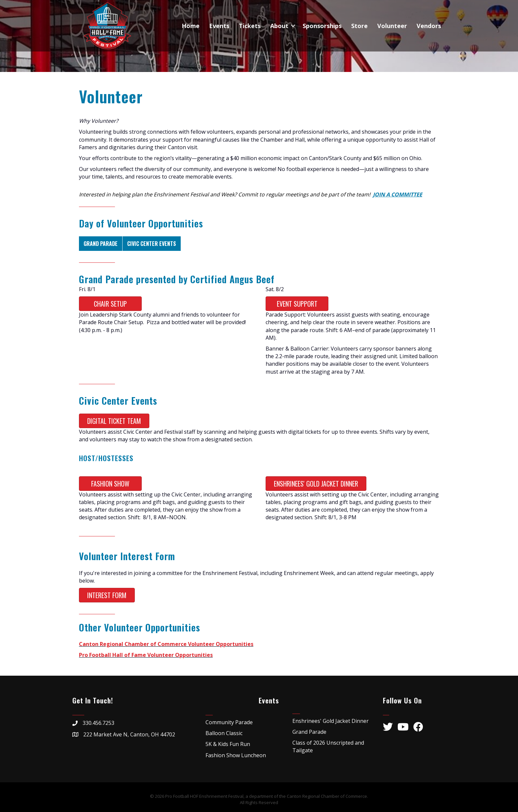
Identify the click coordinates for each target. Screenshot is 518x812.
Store (359, 26)
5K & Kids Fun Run (228, 744)
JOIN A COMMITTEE (398, 194)
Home (191, 26)
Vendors (429, 26)
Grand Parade (101, 244)
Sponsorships (322, 26)
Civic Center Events (152, 244)
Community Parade (229, 722)
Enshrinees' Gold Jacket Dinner (331, 721)
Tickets (250, 26)
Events (219, 26)
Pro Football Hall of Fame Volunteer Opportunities (146, 655)
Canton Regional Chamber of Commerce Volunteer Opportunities (166, 644)
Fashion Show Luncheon (236, 755)
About (279, 26)
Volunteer (392, 26)
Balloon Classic (224, 733)
